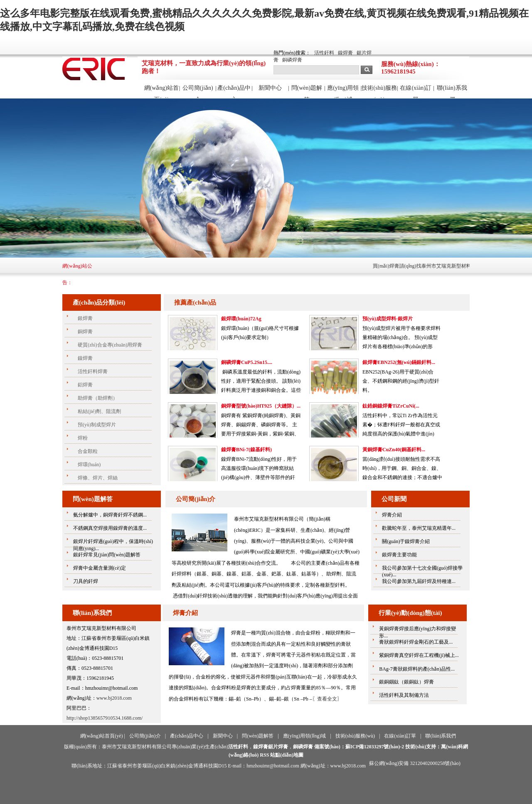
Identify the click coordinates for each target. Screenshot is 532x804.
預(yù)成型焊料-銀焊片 (388, 319)
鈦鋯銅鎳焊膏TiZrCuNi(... (391, 406)
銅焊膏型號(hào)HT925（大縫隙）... (261, 406)
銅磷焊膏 (292, 60)
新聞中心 (270, 88)
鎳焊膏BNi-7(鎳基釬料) (246, 450)
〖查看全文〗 (327, 699)
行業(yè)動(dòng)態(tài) (410, 613)
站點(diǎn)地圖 (287, 755)
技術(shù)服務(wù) (379, 91)
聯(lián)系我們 (452, 91)
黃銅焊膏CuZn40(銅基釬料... (394, 450)
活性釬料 (324, 53)
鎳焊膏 (345, 53)
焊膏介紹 (185, 613)
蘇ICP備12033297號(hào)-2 (375, 747)
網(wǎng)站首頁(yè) (161, 91)
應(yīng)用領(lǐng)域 (343, 91)
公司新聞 (394, 499)
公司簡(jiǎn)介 (198, 91)
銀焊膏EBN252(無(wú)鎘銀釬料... (399, 362)
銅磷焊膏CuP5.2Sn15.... (247, 362)
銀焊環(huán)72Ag (241, 319)
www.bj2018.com (114, 698)
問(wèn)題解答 (307, 91)
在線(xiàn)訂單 (415, 91)
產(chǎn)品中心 (234, 91)
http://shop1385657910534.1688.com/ (105, 718)
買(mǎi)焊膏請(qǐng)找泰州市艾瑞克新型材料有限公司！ (442, 266)
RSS (264, 755)
